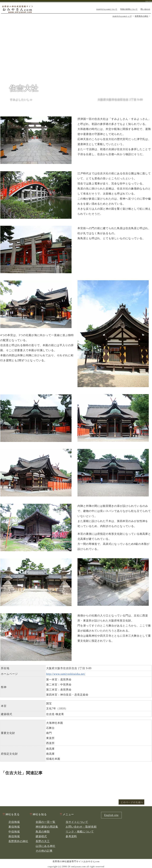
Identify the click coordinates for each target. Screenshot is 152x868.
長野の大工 (43, 841)
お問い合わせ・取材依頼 (81, 827)
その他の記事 (44, 851)
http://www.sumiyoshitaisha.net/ (66, 674)
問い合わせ (145, 9)
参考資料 (71, 836)
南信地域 (14, 836)
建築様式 (41, 836)
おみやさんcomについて (107, 9)
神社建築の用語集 (47, 827)
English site (111, 815)
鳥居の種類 (43, 832)
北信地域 (14, 822)
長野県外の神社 (142, 16)
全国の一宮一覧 (45, 822)
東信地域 (14, 827)
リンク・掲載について (80, 832)
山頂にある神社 (45, 846)
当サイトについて (77, 822)
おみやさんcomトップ (122, 16)
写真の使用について (129, 9)
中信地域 (14, 832)
